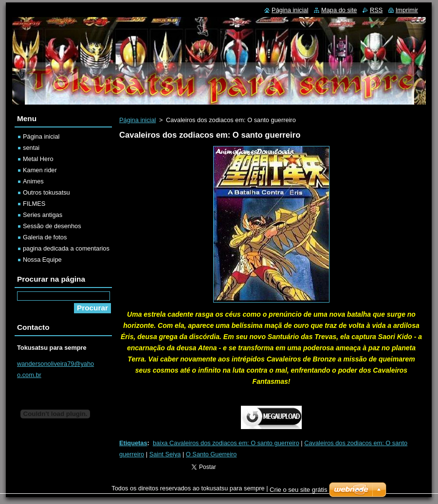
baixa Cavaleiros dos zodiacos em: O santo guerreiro (226, 443)
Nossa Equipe (42, 260)
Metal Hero (38, 159)
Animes (33, 181)
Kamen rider (40, 170)
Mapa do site (339, 10)
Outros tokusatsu (46, 192)
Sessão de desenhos (52, 226)
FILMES (34, 204)
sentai (31, 148)
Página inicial (137, 120)
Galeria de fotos (45, 237)
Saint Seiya (165, 454)
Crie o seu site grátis (299, 490)
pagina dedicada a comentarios (66, 248)
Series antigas (43, 215)
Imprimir (407, 10)
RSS (376, 10)
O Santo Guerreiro (211, 454)
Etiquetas (133, 443)
